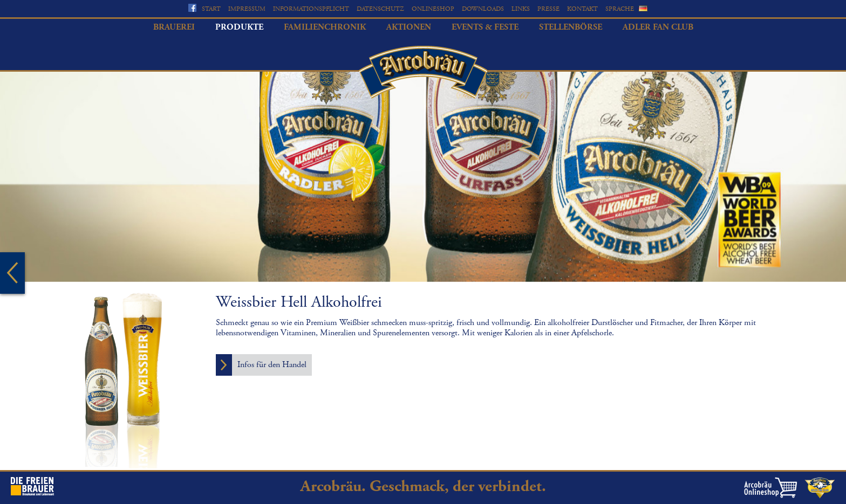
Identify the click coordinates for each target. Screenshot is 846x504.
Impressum (247, 9)
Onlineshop (433, 9)
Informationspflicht (311, 9)
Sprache (620, 9)
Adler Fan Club (658, 27)
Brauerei (174, 27)
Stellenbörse (571, 27)
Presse (548, 9)
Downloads (483, 9)
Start (211, 9)
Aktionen (409, 27)
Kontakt (582, 9)
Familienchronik (325, 27)
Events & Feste (485, 27)
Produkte (239, 27)
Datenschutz (380, 9)
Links (521, 9)
